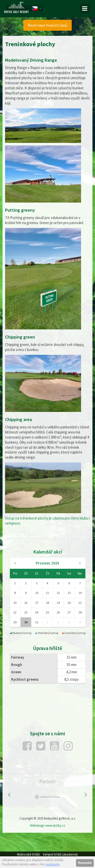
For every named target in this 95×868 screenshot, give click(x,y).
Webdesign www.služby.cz (48, 825)
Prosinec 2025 (48, 563)
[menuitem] (48, 25)
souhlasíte (53, 864)
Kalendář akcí (48, 552)
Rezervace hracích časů (48, 25)
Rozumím (85, 863)
